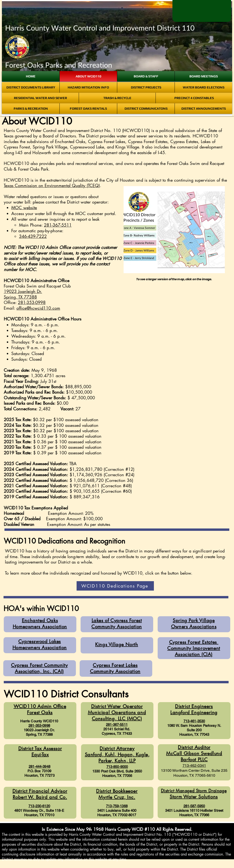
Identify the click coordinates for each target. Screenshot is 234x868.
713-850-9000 (117, 767)
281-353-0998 (32, 302)
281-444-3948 (39, 766)
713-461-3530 (194, 721)
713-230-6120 (39, 806)
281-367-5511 (117, 725)
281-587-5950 (194, 806)
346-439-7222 (33, 236)
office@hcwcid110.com (38, 308)
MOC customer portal (95, 213)
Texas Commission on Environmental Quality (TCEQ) (52, 185)
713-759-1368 (117, 806)
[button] (167, 339)
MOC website (24, 208)
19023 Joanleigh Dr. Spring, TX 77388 (23, 294)
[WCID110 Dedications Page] (115, 586)
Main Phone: (45, 225)
